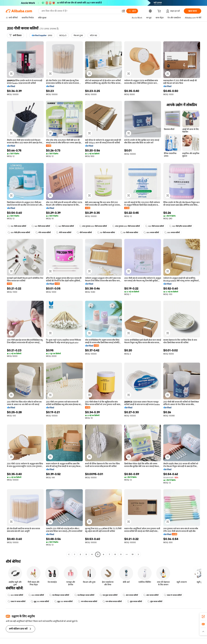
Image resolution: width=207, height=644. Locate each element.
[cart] (160, 11)
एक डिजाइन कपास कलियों (59, 595)
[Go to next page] (138, 554)
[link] (203, 617)
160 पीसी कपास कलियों (41, 226)
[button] (123, 11)
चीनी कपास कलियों (64, 233)
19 (133, 554)
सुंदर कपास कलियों (135, 602)
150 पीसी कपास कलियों (17, 226)
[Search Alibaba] (80, 11)
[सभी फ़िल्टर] (15, 35)
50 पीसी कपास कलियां (106, 233)
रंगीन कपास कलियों (43, 233)
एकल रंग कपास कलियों (173, 595)
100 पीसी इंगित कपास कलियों (180, 226)
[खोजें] (132, 11)
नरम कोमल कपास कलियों (88, 602)
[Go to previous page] (69, 554)
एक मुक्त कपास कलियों (108, 595)
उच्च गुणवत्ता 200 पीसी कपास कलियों (93, 226)
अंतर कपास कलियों (130, 595)
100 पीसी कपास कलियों (154, 226)
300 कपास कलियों (151, 233)
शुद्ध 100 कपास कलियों (40, 602)
